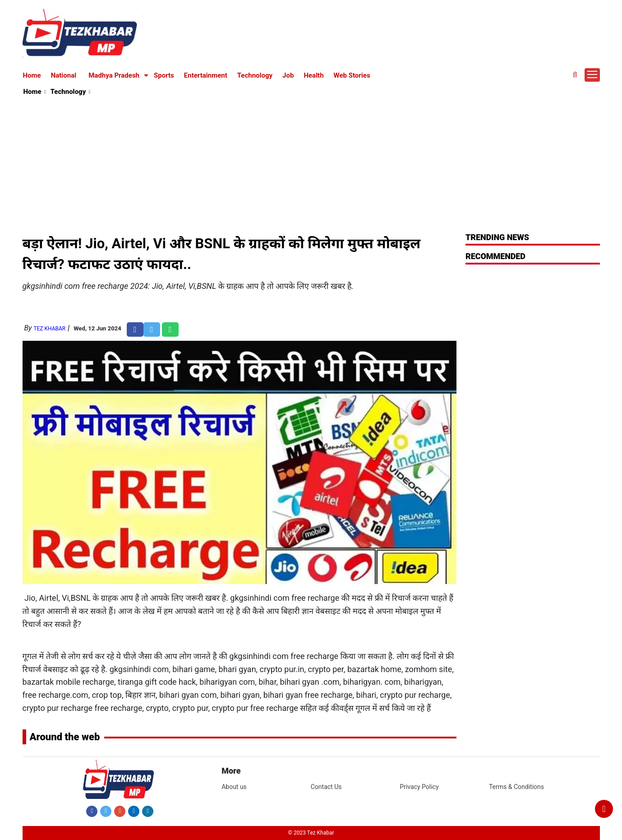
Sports (164, 75)
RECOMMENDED (495, 256)
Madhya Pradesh (114, 75)
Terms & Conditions (516, 787)
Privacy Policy (419, 787)
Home (32, 75)
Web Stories (352, 75)
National (64, 75)
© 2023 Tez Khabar (311, 833)
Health (313, 75)
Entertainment (206, 75)
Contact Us (326, 787)
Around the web (65, 737)
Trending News (497, 237)
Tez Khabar (49, 329)
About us (234, 787)
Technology (255, 75)
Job (288, 75)
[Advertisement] (312, 165)
